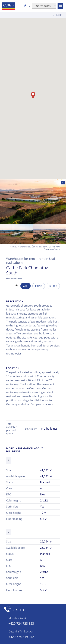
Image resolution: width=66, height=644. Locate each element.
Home (13, 247)
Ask (25, 286)
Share (53, 286)
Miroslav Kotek (17, 618)
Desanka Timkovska (21, 631)
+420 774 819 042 (21, 637)
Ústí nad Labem (39, 247)
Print (39, 286)
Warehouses (24, 247)
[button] (33, 95)
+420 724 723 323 (21, 623)
